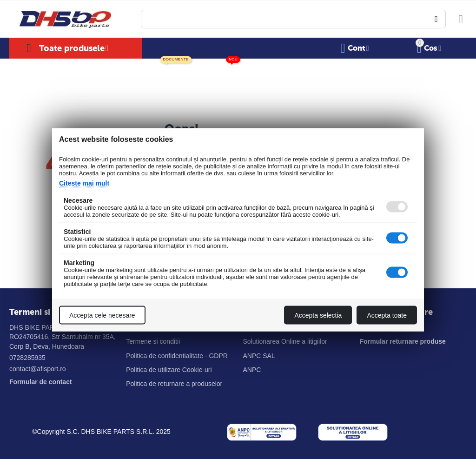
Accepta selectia (318, 315)
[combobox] (293, 19)
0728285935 (27, 358)
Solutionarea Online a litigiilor (285, 341)
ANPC (252, 370)
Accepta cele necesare (102, 315)
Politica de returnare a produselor (174, 384)
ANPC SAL (259, 356)
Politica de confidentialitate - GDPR (177, 356)
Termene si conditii (153, 341)
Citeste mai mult (84, 183)
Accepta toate (387, 315)
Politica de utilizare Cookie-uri (169, 370)
